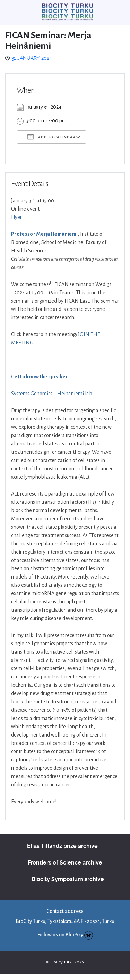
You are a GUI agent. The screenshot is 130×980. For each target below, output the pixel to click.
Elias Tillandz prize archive (62, 846)
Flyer (16, 217)
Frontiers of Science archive (65, 863)
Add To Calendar (51, 137)
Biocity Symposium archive (68, 879)
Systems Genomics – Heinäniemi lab (52, 394)
